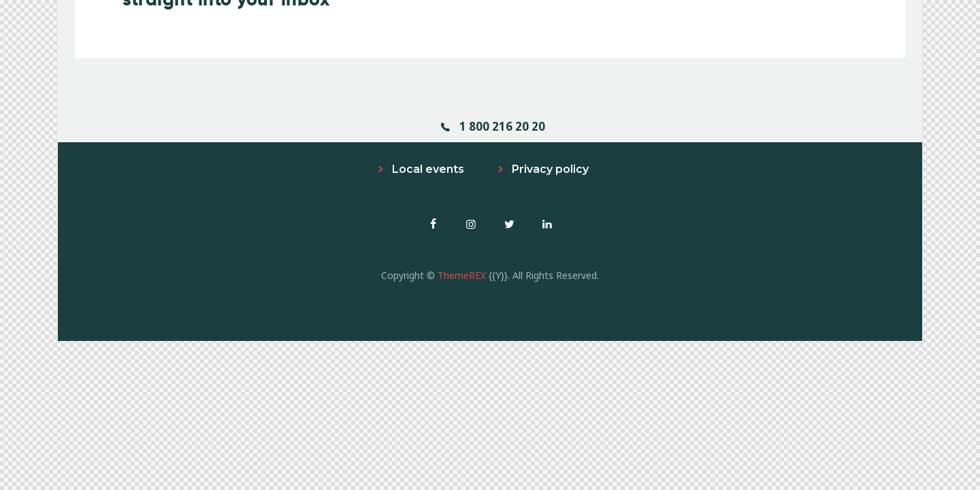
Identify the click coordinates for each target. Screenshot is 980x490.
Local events (428, 169)
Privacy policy (550, 169)
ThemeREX (462, 275)
